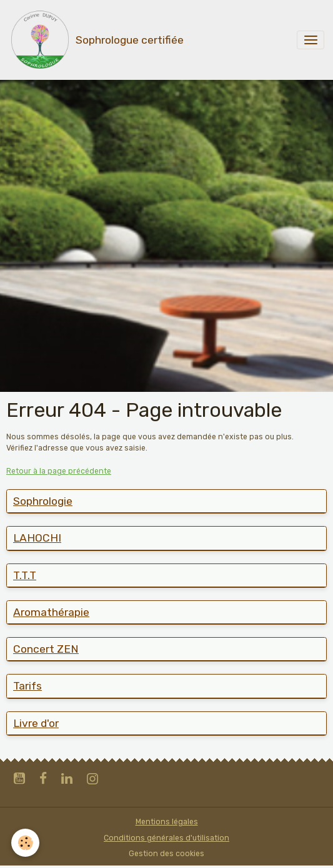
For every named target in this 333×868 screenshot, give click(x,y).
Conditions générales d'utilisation (166, 838)
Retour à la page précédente (59, 471)
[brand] (96, 40)
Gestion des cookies (166, 854)
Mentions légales (167, 822)
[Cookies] (25, 843)
